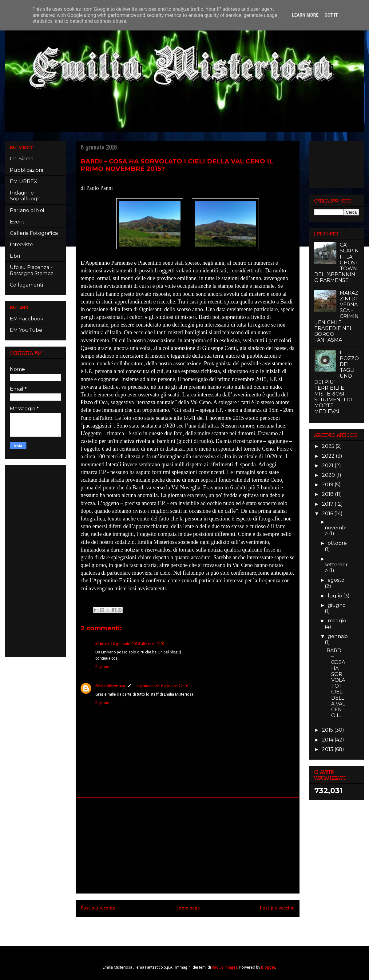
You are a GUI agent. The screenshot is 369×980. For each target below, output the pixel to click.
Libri (15, 256)
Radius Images (225, 968)
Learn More (305, 15)
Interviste (22, 245)
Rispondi (103, 667)
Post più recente (98, 908)
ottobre (337, 543)
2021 (328, 466)
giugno (337, 605)
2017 (328, 504)
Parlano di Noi (27, 210)
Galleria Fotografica (34, 233)
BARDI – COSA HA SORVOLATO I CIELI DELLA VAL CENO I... (336, 683)
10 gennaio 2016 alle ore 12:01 (138, 644)
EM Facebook (27, 319)
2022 (329, 456)
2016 (328, 514)
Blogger (268, 968)
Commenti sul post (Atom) (196, 929)
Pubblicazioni (26, 170)
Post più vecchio (277, 908)
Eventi (18, 222)
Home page (188, 908)
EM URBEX (24, 181)
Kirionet (102, 644)
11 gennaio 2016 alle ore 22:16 (161, 686)
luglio (335, 596)
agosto (336, 580)
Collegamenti (26, 285)
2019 (328, 485)
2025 (329, 446)
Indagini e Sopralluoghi (26, 196)
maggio (337, 621)
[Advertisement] (188, 845)
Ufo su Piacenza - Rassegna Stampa (32, 270)
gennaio (338, 636)
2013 (328, 749)
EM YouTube (26, 330)
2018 (328, 494)
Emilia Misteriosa (110, 686)
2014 (328, 740)
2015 (328, 730)
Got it (331, 15)
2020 (329, 475)
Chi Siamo (22, 159)
